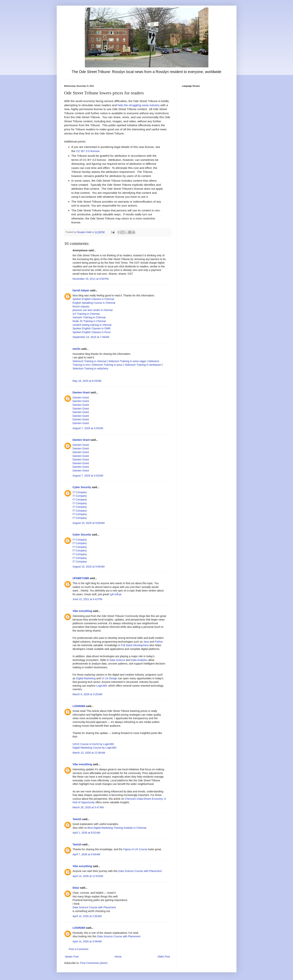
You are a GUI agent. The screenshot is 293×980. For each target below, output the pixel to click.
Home (118, 957)
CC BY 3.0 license (88, 151)
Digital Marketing (86, 678)
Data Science (117, 660)
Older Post (164, 957)
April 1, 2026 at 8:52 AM (86, 833)
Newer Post (72, 957)
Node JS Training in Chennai (89, 321)
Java (146, 642)
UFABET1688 (81, 578)
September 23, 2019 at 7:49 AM (91, 337)
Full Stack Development (135, 645)
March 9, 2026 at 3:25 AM (87, 694)
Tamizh (77, 819)
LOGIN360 (79, 706)
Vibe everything (82, 611)
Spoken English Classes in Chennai (93, 299)
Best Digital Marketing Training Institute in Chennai (117, 828)
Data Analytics (139, 660)
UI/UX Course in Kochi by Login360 (93, 744)
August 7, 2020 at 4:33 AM (88, 428)
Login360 (102, 686)
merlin (77, 349)
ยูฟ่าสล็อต (116, 594)
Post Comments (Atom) (94, 963)
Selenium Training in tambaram (143, 365)
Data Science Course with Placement (140, 871)
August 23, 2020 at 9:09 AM (89, 567)
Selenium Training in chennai (90, 361)
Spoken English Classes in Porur (92, 332)
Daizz (76, 888)
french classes (81, 307)
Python (159, 642)
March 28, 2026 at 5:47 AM (88, 807)
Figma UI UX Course (135, 849)
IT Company (80, 492)
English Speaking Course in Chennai (94, 303)
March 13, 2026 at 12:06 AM (89, 753)
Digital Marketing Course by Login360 (94, 748)
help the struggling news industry (139, 105)
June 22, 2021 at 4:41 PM (87, 599)
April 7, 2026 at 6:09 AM (86, 854)
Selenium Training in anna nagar (127, 361)
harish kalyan (81, 290)
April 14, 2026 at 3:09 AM (87, 941)
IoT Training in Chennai (86, 314)
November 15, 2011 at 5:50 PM (91, 279)
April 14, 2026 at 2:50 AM (87, 916)
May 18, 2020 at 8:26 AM (87, 381)
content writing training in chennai (92, 325)
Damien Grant (81, 392)
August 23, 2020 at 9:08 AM (89, 523)
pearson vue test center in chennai (93, 310)
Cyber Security (82, 487)
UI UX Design (109, 678)
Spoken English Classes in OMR (92, 328)
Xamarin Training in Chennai (89, 317)
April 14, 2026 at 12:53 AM (88, 876)
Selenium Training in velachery (91, 368)
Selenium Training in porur (107, 365)
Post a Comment (79, 949)
